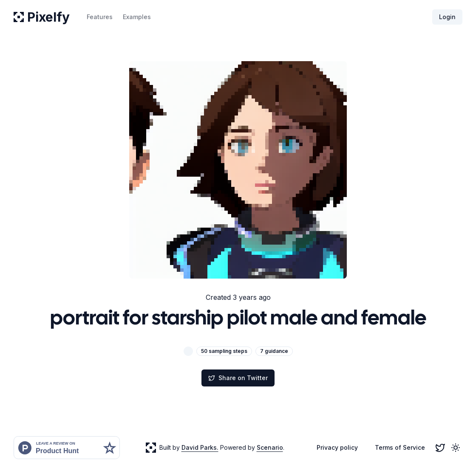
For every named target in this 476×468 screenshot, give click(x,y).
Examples (137, 17)
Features (100, 17)
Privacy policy (337, 447)
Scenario (270, 447)
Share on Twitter (238, 378)
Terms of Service (400, 447)
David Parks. (200, 447)
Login (447, 17)
